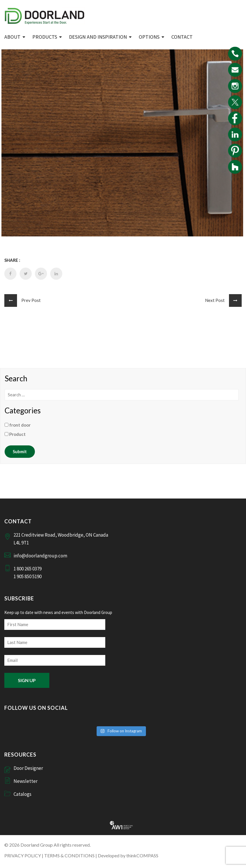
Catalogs (22, 794)
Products (45, 37)
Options (149, 37)
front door (18, 425)
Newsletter (26, 781)
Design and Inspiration (98, 37)
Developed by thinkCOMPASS (128, 855)
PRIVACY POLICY (23, 855)
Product (15, 434)
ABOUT (12, 37)
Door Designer (28, 768)
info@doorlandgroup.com (40, 556)
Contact (182, 37)
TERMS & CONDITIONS (69, 855)
